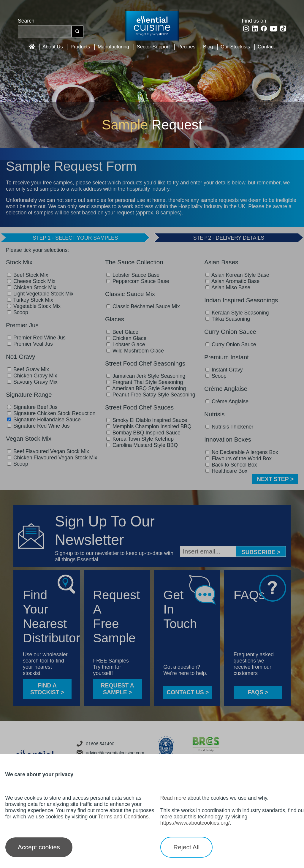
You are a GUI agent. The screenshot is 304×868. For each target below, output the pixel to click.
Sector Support (153, 47)
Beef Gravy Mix (28, 369)
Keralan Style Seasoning (237, 313)
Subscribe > (261, 552)
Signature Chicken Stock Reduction (51, 413)
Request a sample (118, 689)
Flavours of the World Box (239, 458)
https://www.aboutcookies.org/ (195, 823)
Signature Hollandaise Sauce (44, 420)
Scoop (18, 312)
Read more (173, 798)
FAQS (258, 692)
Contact (266, 47)
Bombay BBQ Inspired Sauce (143, 433)
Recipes (186, 47)
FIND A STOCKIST (47, 689)
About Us (53, 47)
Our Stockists (235, 47)
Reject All (186, 847)
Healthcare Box (226, 471)
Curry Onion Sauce (231, 344)
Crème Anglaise (227, 401)
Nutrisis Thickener (229, 427)
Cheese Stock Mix (31, 281)
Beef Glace (122, 332)
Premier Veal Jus (30, 344)
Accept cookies (39, 847)
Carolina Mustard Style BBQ (142, 445)
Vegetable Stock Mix (34, 306)
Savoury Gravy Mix (32, 382)
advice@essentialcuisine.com (110, 753)
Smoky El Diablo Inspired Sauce (147, 420)
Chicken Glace (126, 338)
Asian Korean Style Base (237, 275)
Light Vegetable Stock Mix (40, 294)
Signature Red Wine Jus (38, 426)
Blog (208, 47)
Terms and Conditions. (124, 817)
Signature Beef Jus (32, 407)
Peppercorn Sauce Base (138, 281)
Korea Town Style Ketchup (140, 439)
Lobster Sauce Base (133, 275)
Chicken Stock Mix (32, 287)
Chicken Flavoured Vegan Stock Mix (52, 458)
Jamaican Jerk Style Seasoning (146, 376)
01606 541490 (95, 744)
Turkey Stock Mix (30, 300)
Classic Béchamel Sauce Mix (143, 306)
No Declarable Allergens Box (242, 452)
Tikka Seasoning (228, 319)
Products (80, 47)
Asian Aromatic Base (232, 281)
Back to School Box (231, 465)
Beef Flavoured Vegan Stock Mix (48, 451)
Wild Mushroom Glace (135, 351)
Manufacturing (113, 47)
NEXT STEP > (275, 479)
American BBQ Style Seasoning (146, 388)
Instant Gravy (224, 370)
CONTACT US (188, 692)
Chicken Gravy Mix (32, 376)
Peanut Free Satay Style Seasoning (151, 395)
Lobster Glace (126, 344)
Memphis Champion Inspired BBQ (149, 426)
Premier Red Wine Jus (36, 338)
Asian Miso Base (228, 287)
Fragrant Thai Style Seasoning (145, 382)
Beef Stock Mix (28, 275)
